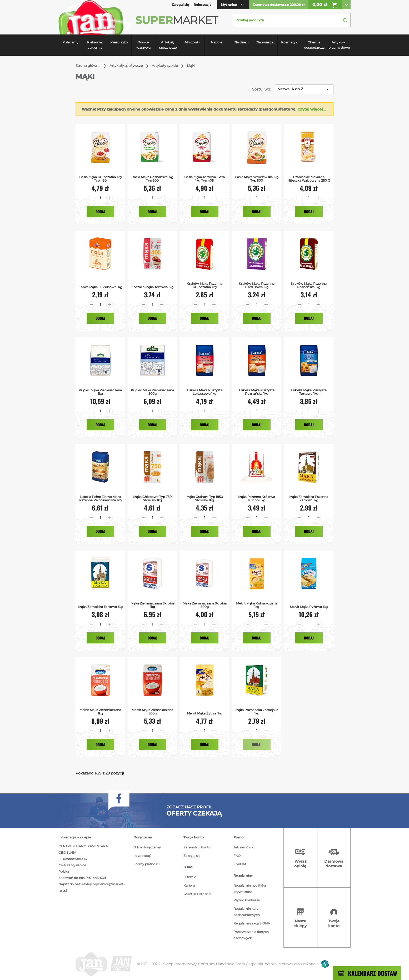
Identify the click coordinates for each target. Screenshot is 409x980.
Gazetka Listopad (197, 894)
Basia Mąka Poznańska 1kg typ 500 (152, 179)
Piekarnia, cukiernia (95, 45)
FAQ (237, 856)
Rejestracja (203, 5)
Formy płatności (146, 864)
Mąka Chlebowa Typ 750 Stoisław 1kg (152, 498)
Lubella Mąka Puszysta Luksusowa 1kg (205, 392)
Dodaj (100, 211)
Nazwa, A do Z (304, 89)
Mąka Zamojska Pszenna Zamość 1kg (309, 498)
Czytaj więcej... (312, 109)
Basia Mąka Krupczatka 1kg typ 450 (100, 179)
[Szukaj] (292, 20)
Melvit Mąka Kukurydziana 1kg (257, 605)
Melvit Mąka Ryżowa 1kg (309, 607)
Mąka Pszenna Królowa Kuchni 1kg (257, 498)
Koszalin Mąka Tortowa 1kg (152, 287)
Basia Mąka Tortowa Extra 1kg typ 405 (204, 179)
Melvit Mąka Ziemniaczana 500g (152, 712)
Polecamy (70, 42)
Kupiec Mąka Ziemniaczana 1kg (100, 392)
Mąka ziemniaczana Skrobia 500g (205, 605)
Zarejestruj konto (197, 847)
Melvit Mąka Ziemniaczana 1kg (100, 712)
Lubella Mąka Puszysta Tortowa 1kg (309, 392)
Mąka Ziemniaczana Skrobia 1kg (153, 605)
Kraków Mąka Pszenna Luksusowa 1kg (257, 285)
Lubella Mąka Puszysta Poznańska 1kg (257, 392)
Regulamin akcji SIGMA (252, 923)
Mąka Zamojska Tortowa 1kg (100, 607)
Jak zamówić (244, 847)
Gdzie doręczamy (147, 847)
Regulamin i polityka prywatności (250, 889)
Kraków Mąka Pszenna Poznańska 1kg (309, 285)
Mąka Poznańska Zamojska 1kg (257, 712)
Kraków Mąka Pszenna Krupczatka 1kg (204, 285)
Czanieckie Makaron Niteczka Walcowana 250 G (309, 179)
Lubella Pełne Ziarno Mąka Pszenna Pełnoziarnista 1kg (100, 498)
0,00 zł (325, 5)
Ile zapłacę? (143, 856)
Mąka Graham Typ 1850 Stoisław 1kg (205, 498)
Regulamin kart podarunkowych (247, 912)
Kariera (189, 885)
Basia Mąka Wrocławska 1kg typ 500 (257, 179)
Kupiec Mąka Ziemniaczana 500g (152, 392)
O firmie (190, 877)
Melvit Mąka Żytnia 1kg (204, 713)
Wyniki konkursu (247, 900)
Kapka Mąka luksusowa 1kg (100, 287)
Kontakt (240, 864)
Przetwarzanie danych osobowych (251, 935)
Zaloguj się (192, 856)
